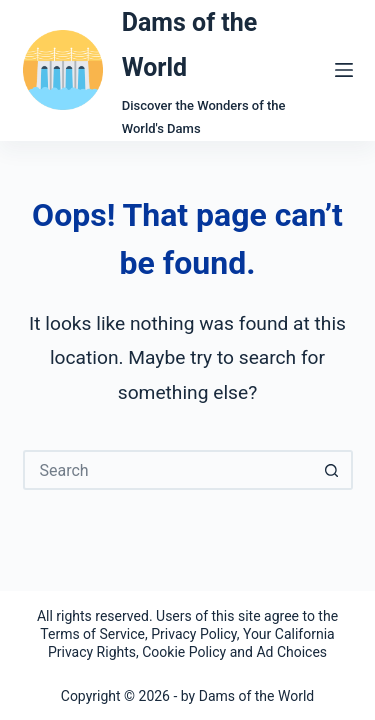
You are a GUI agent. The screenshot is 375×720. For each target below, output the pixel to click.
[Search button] (333, 470)
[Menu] (344, 70)
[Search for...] (168, 470)
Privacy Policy (193, 634)
